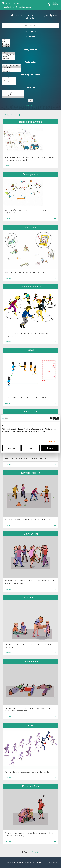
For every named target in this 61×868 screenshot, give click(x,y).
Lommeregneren (30, 661)
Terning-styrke (30, 174)
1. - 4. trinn (6, 44)
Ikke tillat (11, 448)
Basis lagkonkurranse (30, 122)
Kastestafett (30, 412)
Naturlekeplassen (13, 93)
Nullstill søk (30, 105)
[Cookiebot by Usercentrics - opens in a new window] (50, 418)
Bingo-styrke (30, 227)
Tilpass (31, 448)
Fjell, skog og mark (8, 55)
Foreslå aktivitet (8, 7)
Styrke (11, 69)
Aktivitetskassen (11, 3)
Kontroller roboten (31, 473)
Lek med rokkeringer (31, 287)
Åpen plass (8, 53)
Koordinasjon (11, 67)
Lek (13, 97)
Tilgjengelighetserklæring (23, 863)
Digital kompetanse (9, 84)
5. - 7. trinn (6, 46)
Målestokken (31, 598)
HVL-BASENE (8, 863)
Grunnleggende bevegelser (11, 65)
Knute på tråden (30, 786)
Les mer (8, 166)
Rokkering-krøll (30, 534)
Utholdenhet (11, 71)
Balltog (30, 725)
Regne (9, 80)
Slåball (31, 350)
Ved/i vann (8, 59)
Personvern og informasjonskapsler (45, 863)
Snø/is (8, 57)
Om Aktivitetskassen (23, 7)
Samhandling (9, 82)
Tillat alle (50, 448)
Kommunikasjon (9, 78)
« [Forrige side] (30, 852)
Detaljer (52, 442)
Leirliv (13, 91)
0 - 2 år (6, 40)
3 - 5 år (6, 42)
